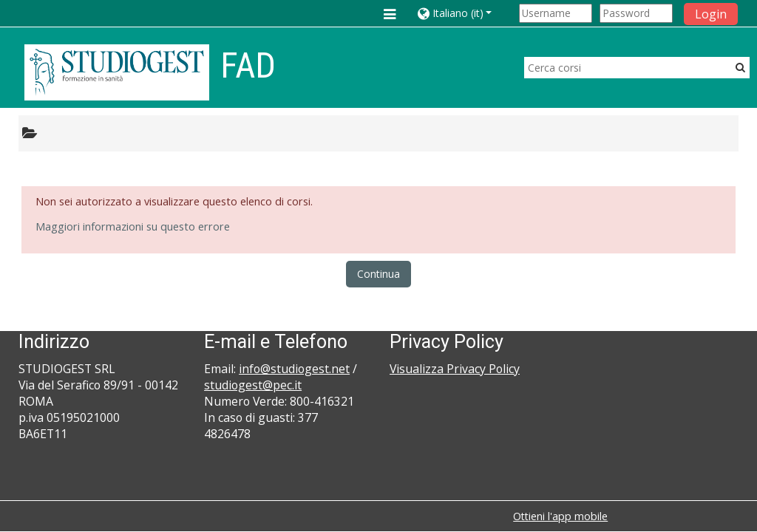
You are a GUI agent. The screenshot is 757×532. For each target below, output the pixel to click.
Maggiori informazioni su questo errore (133, 226)
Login (711, 14)
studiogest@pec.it (253, 385)
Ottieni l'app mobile (560, 516)
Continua (378, 274)
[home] (117, 72)
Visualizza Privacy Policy (455, 369)
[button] (465, 13)
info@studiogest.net (294, 369)
